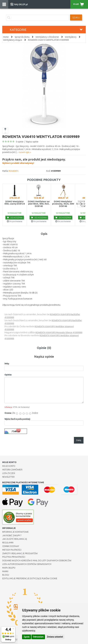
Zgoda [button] (27, 637)
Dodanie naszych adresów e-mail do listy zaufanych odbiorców (37, 561)
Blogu (6, 575)
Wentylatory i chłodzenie (47, 37)
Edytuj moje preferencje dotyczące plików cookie (30, 578)
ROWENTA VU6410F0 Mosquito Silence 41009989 (59, 332)
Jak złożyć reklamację (15, 539)
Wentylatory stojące (13, 40)
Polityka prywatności (14, 557)
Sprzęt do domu (22, 37)
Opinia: (8, 375)
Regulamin (8, 543)
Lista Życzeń (9, 473)
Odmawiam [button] (38, 637)
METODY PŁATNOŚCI (12, 550)
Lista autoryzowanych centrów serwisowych (27, 564)
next (81, 204)
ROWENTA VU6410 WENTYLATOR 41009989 (48, 40)
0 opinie (20, 142)
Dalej (79, 440)
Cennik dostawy (11, 546)
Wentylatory (71, 37)
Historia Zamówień (12, 470)
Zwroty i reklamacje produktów (20, 553)
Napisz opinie (32, 142)
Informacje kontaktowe (15, 532)
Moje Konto (9, 466)
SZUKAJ (76, 17)
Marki (5, 571)
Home (6, 37)
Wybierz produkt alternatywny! (34, 161)
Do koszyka (15, 217)
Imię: (7, 364)
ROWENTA (14, 171)
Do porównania (15, 221)
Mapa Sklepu (9, 568)
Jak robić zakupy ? (12, 535)
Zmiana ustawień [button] (55, 637)
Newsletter (8, 477)
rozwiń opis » (25, 152)
